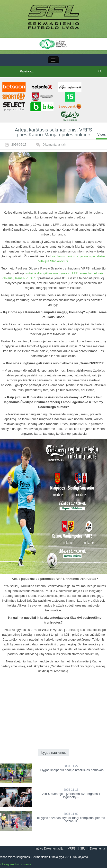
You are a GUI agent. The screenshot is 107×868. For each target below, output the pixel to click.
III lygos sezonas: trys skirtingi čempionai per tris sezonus (71, 819)
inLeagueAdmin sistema (16, 864)
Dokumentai (98, 849)
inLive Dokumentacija (49, 849)
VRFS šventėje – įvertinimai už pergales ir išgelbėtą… (71, 795)
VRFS (72, 849)
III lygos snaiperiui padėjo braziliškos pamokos (71, 770)
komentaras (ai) (54, 145)
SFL (83, 849)
